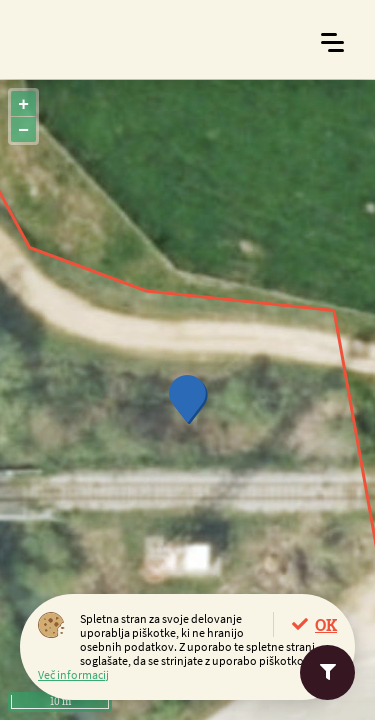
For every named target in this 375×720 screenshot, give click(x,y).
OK (326, 624)
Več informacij (73, 674)
